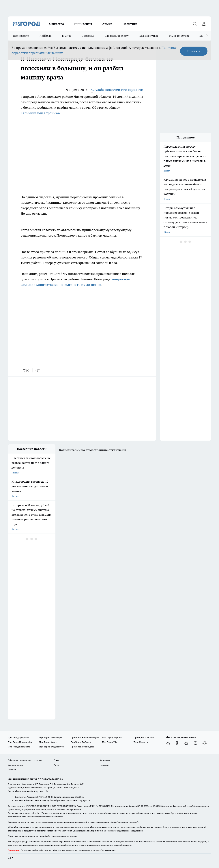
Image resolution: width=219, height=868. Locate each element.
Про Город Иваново (144, 737)
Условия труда (15, 765)
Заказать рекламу (117, 36)
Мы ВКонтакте (149, 36)
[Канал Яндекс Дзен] (195, 743)
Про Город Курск (48, 742)
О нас (57, 760)
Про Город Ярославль (19, 747)
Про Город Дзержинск (19, 737)
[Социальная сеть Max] (205, 743)
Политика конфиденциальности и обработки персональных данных (43, 836)
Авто (56, 765)
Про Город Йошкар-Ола (20, 742)
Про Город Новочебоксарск (85, 737)
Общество (57, 24)
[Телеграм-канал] (186, 743)
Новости (104, 765)
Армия (107, 24)
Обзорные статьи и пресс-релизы (25, 760)
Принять (194, 51)
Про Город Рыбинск (81, 742)
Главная (12, 769)
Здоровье (88, 36)
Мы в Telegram (179, 36)
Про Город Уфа (110, 742)
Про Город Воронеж (112, 737)
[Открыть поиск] (195, 24)
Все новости (21, 36)
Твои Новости (141, 742)
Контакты (105, 760)
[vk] (26, 370)
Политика (130, 24)
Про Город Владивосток (52, 747)
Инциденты (83, 24)
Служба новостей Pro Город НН (117, 90)
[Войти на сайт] (204, 24)
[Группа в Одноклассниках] (177, 743)
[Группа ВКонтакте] (168, 743)
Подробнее (137, 831)
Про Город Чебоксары (51, 737)
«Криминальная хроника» (41, 113)
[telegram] (39, 370)
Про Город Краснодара (82, 747)
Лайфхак (46, 36)
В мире (67, 36)
